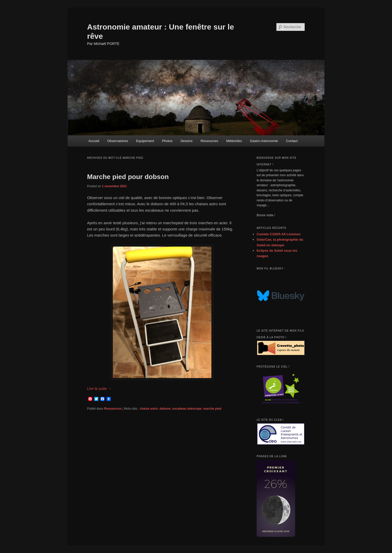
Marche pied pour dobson (128, 177)
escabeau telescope (187, 409)
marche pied (212, 409)
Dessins (186, 141)
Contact (292, 141)
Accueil (94, 141)
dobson (165, 409)
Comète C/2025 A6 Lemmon (279, 234)
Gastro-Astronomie (264, 141)
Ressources (209, 141)
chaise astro (149, 409)
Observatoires (118, 141)
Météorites (234, 141)
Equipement (145, 141)
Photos (167, 141)
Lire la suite (99, 388)
